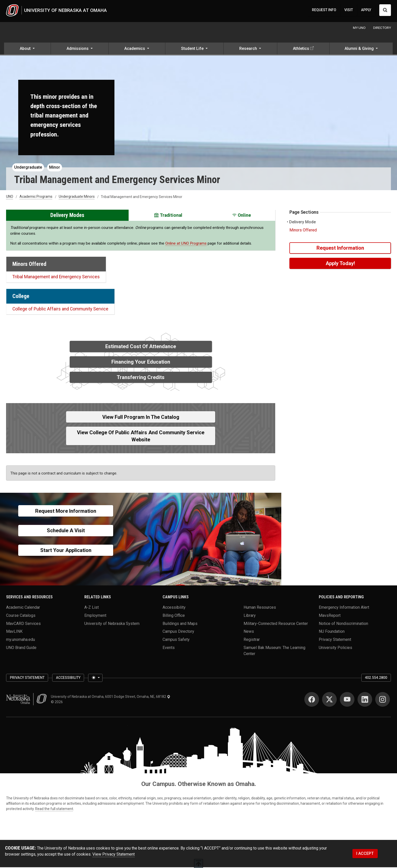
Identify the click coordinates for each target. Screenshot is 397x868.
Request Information (340, 249)
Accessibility (174, 608)
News (249, 632)
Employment (95, 616)
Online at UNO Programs (186, 244)
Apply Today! (340, 264)
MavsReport (330, 616)
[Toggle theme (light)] (95, 679)
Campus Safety (176, 640)
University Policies (335, 648)
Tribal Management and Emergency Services (56, 278)
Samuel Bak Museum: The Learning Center (274, 651)
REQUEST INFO (324, 10)
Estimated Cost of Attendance (141, 347)
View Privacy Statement (114, 855)
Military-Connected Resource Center (276, 624)
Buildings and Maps (180, 624)
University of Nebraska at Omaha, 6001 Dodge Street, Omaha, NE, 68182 (111, 697)
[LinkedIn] (365, 700)
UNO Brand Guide (21, 648)
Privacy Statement (335, 640)
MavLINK (14, 632)
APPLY (366, 10)
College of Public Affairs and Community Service (60, 310)
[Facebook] (312, 700)
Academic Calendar (23, 608)
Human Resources (260, 608)
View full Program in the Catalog (141, 418)
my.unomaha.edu (21, 640)
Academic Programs (36, 198)
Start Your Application (66, 551)
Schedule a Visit (66, 531)
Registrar (252, 640)
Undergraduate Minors (77, 198)
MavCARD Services (23, 624)
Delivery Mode (303, 223)
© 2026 (58, 703)
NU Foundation (332, 632)
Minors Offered (303, 231)
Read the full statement (54, 810)
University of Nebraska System (112, 624)
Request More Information (66, 512)
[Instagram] (383, 700)
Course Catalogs (21, 616)
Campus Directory (178, 632)
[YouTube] (347, 700)
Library (250, 616)
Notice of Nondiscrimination (343, 624)
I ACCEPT (365, 854)
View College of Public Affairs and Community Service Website (141, 437)
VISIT (349, 10)
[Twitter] (329, 700)
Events (169, 648)
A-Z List (92, 608)
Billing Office (174, 616)
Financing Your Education (141, 363)
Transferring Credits (141, 378)
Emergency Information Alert (344, 608)
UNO (10, 198)
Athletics (301, 49)
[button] (27, 50)
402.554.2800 (376, 678)
